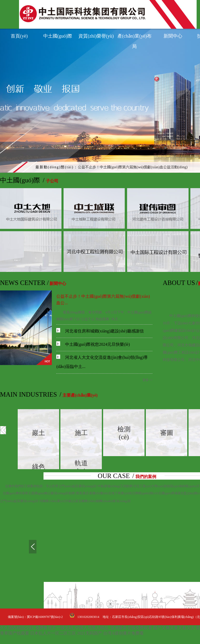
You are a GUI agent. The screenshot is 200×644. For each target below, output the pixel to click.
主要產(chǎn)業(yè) (80, 395)
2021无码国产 (90, 633)
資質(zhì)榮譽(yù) (96, 36)
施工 (81, 433)
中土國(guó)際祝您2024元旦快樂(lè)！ (93, 344)
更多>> (147, 380)
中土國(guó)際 (58, 36)
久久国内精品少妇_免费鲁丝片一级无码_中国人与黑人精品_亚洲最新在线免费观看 (76, 628)
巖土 (39, 433)
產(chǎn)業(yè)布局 (135, 37)
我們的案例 (146, 477)
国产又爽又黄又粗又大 (174, 628)
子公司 (52, 181)
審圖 (167, 433)
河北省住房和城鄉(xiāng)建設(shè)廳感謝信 (100, 331)
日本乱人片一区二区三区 (53, 633)
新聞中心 (173, 36)
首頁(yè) (19, 36)
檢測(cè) (124, 433)
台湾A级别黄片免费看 (123, 633)
